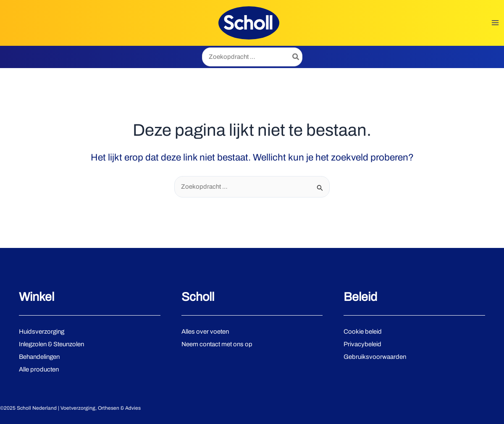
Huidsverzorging (42, 332)
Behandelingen (39, 357)
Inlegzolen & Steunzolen (51, 344)
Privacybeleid (362, 344)
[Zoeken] (296, 57)
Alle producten (39, 369)
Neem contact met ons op (217, 344)
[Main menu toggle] (495, 23)
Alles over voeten (205, 332)
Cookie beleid (363, 332)
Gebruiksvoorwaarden (375, 357)
